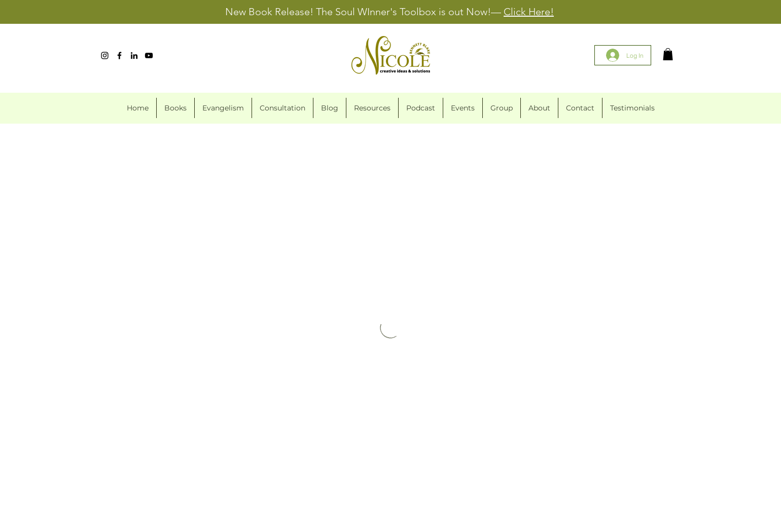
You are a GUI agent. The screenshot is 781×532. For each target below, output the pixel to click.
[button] (668, 54)
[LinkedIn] (134, 55)
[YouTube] (149, 55)
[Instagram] (105, 55)
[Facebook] (119, 55)
